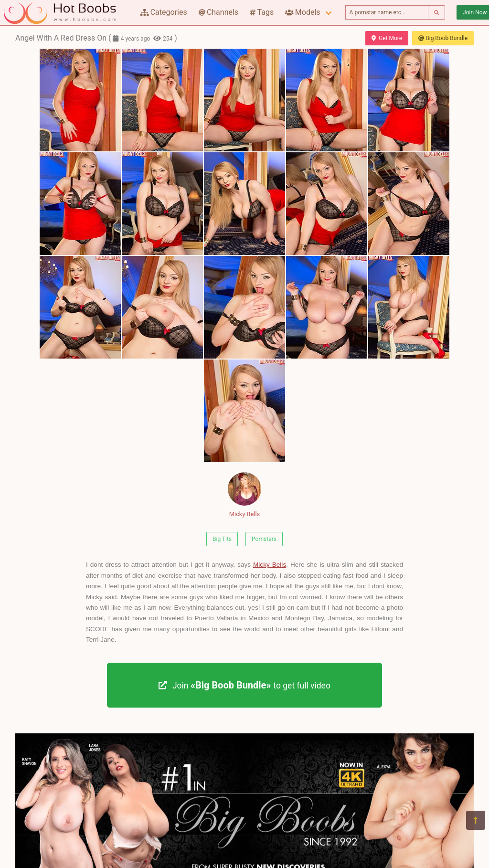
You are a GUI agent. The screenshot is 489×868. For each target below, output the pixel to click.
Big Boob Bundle (443, 38)
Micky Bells (244, 495)
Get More (387, 38)
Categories (164, 12)
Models (303, 12)
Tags (262, 12)
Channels (218, 12)
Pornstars (264, 539)
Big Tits (222, 539)
